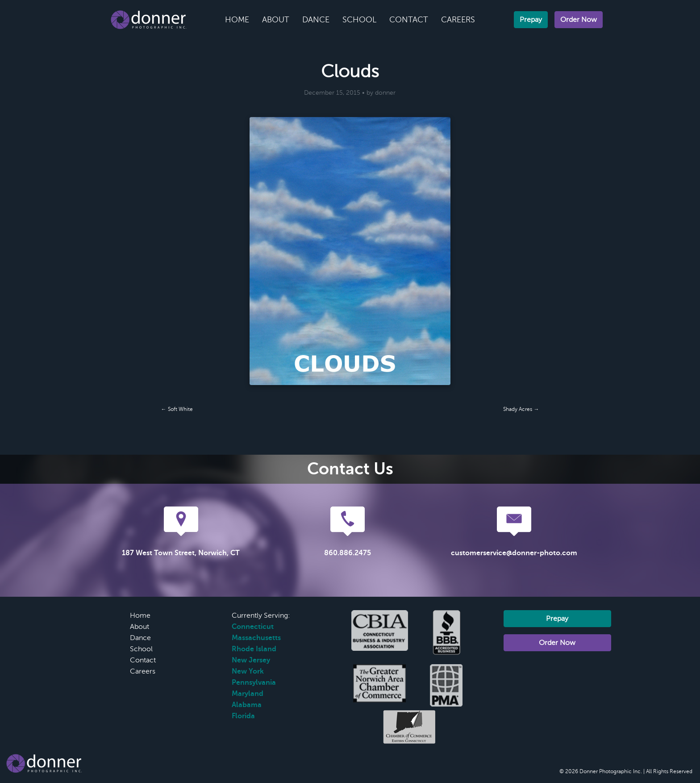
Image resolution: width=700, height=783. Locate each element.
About (276, 20)
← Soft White (177, 409)
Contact (409, 20)
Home (237, 20)
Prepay (531, 20)
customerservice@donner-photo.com (514, 553)
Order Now (579, 20)
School (359, 20)
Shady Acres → (521, 409)
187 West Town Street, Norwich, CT (181, 553)
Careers (458, 20)
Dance (316, 20)
